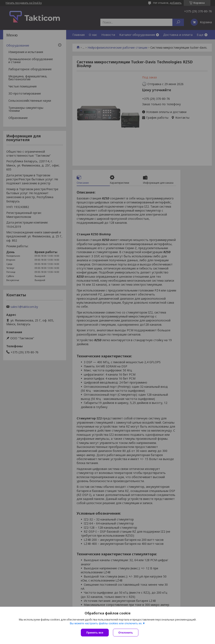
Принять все (95, 633)
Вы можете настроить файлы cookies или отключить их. (106, 623)
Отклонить (126, 633)
